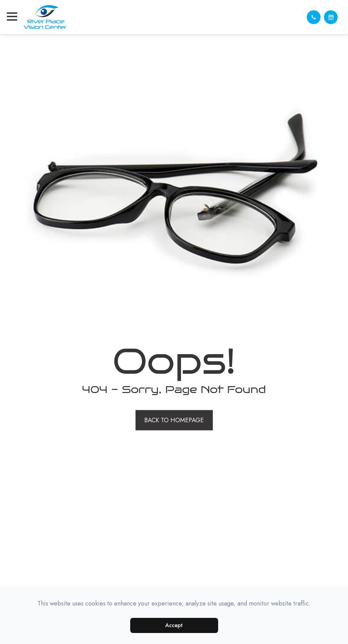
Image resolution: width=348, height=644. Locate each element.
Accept (174, 625)
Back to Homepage (174, 420)
